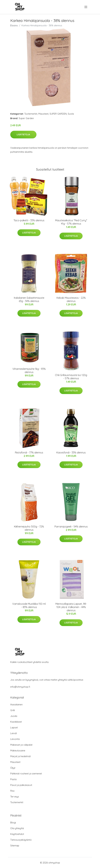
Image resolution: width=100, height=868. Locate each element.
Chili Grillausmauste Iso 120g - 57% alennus (71, 377)
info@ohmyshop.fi (20, 687)
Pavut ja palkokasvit (21, 785)
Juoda (14, 716)
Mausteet (43, 114)
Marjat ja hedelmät (20, 756)
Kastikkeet (16, 722)
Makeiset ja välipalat (21, 745)
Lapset (14, 728)
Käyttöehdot (17, 834)
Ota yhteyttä (17, 828)
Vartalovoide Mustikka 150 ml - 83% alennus (29, 605)
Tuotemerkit (31, 114)
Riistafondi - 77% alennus (29, 453)
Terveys (15, 797)
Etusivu (14, 25)
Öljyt (13, 768)
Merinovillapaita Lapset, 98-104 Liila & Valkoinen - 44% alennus (71, 607)
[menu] (86, 7)
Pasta (13, 779)
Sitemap (15, 846)
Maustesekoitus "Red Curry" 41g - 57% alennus (71, 222)
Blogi (13, 823)
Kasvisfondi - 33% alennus (71, 453)
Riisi (12, 791)
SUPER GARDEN (58, 114)
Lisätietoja (23, 135)
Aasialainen (16, 704)
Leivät (14, 733)
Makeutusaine (18, 751)
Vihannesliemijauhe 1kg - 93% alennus (29, 370)
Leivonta (15, 739)
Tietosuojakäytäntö (21, 840)
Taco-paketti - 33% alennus (29, 220)
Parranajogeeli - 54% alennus (71, 527)
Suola (71, 114)
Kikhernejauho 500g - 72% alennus (29, 528)
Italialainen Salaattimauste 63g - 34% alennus (29, 299)
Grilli (13, 710)
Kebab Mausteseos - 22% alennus (71, 299)
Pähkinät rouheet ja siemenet (26, 774)
